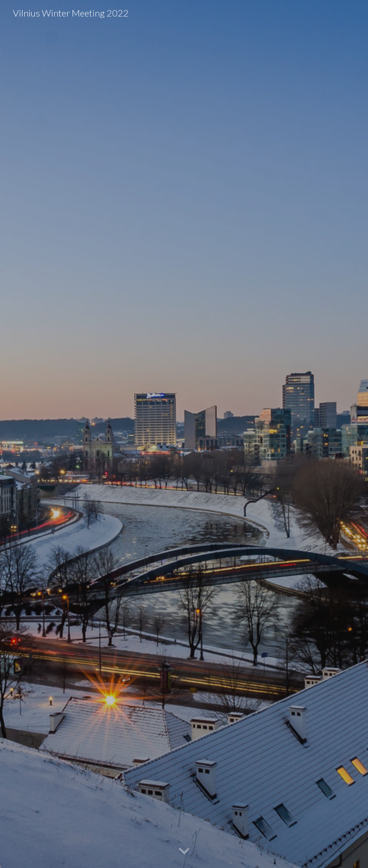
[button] (184, 851)
